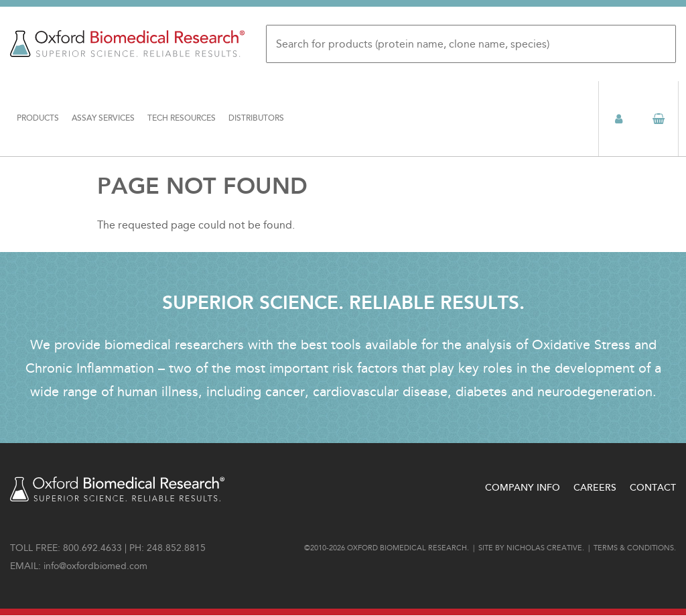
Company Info (523, 488)
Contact (653, 488)
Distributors (256, 118)
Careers (595, 488)
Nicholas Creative (544, 548)
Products (38, 118)
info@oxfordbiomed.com (95, 566)
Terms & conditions (634, 548)
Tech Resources (182, 118)
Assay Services (103, 118)
